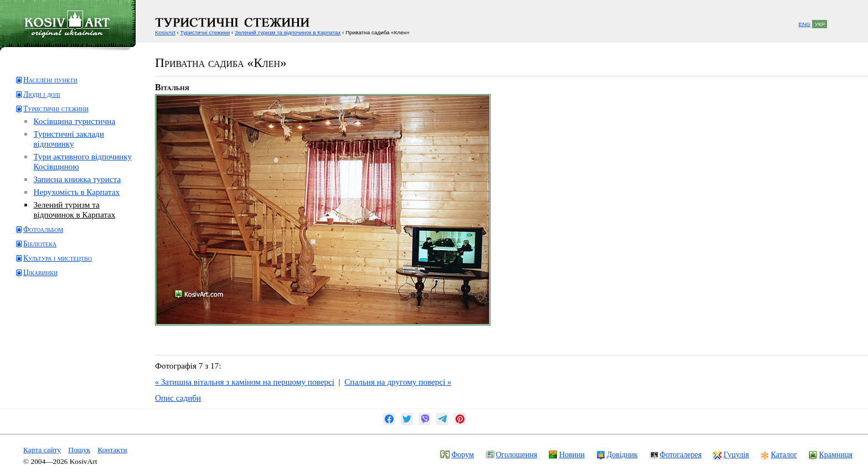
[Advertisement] (58, 328)
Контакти (112, 450)
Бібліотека (40, 244)
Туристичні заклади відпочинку (68, 139)
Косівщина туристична (74, 121)
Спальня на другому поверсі (398, 382)
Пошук (79, 450)
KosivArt (165, 32)
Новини (572, 454)
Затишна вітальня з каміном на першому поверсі (245, 382)
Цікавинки (40, 273)
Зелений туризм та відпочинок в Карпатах (74, 209)
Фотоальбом (43, 229)
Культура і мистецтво (58, 258)
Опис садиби (178, 398)
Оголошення (517, 454)
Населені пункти (50, 80)
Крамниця (835, 454)
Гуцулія (736, 454)
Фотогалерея (681, 454)
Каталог (784, 454)
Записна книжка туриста (77, 179)
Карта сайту (42, 450)
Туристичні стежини (56, 109)
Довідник (622, 454)
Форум (463, 454)
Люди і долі (42, 94)
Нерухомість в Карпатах (76, 192)
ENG (805, 24)
